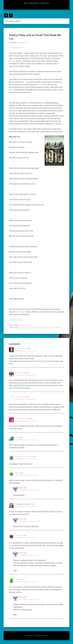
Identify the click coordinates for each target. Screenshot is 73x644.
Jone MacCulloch (22, 419)
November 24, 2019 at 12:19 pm (26, 421)
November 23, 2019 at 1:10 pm (30, 490)
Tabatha (18, 579)
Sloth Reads (20, 312)
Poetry (29, 325)
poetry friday (49, 327)
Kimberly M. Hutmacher (24, 456)
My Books (22, 325)
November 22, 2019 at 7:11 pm (26, 582)
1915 (39, 84)
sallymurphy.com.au (36, 3)
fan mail (26, 327)
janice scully (20, 397)
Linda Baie (19, 535)
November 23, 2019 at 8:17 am (26, 506)
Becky (18, 473)
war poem (58, 327)
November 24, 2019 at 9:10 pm (26, 399)
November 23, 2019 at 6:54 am (26, 538)
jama (17, 438)
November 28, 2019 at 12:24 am (26, 351)
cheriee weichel (21, 348)
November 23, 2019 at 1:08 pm (30, 599)
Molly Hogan (20, 373)
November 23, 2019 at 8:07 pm (26, 459)
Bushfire (13, 61)
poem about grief (36, 327)
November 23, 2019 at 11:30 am (26, 475)
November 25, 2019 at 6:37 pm (26, 375)
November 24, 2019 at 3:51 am (26, 440)
